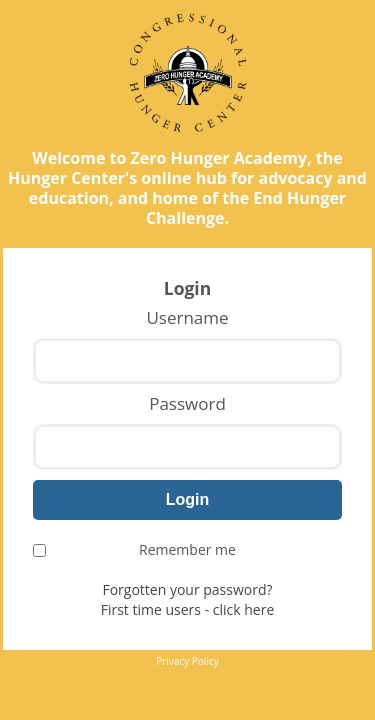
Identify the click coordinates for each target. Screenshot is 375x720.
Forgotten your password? (187, 589)
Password (187, 404)
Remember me (134, 549)
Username (187, 318)
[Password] (187, 447)
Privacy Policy (187, 661)
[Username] (187, 361)
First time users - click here (188, 609)
